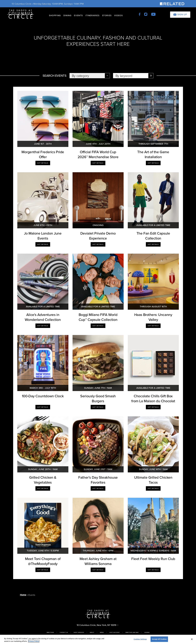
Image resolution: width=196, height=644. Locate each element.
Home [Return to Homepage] (23, 595)
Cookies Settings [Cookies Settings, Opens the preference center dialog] (140, 639)
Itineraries (92, 15)
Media (102, 632)
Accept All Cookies (159, 639)
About (92, 632)
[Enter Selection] (151, 76)
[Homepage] (21, 14)
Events (78, 15)
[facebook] (140, 14)
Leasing (147, 632)
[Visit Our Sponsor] (172, 4)
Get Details (43, 163)
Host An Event (114, 632)
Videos (119, 15)
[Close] (192, 639)
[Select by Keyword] (133, 76)
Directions (50, 632)
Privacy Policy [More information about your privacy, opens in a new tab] (34, 641)
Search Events (54, 76)
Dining (67, 15)
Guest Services (79, 632)
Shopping (55, 15)
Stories (107, 15)
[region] (98, 639)
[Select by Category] (90, 76)
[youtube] (153, 14)
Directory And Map (132, 632)
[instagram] (146, 14)
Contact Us (64, 632)
